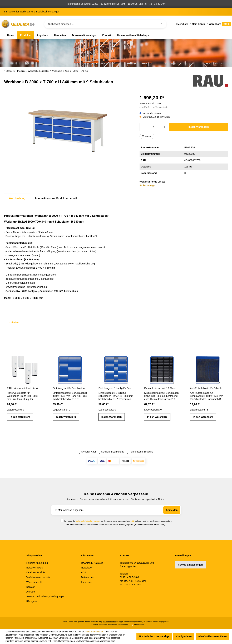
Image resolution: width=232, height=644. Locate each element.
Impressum (87, 582)
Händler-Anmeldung (37, 563)
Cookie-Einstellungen (190, 565)
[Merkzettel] (182, 24)
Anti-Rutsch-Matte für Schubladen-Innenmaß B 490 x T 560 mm (208, 388)
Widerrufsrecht (34, 582)
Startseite (9, 71)
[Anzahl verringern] (143, 127)
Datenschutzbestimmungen (88, 521)
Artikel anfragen (148, 185)
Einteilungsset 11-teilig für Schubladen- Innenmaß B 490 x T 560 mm (116, 388)
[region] (68, 131)
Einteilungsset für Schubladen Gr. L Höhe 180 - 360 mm (70, 388)
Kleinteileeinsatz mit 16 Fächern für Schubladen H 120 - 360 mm (162, 388)
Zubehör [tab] (14, 323)
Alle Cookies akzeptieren (212, 636)
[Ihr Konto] (197, 24)
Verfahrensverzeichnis (38, 577)
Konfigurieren (184, 636)
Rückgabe (32, 601)
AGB (132, 521)
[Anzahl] (154, 127)
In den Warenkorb (199, 127)
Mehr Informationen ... (95, 632)
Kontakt (30, 587)
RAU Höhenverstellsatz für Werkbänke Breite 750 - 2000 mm (24, 388)
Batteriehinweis (35, 568)
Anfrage (31, 592)
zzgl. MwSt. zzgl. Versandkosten (154, 107)
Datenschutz (88, 577)
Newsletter (87, 568)
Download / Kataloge (92, 563)
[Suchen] (162, 24)
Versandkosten (110, 622)
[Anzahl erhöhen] (164, 127)
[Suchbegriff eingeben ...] (105, 24)
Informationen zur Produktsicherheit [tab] (56, 198)
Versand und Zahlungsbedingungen (45, 596)
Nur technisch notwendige (154, 636)
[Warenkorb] (218, 24)
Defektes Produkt (36, 572)
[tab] (17, 198)
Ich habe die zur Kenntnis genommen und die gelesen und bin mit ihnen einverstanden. (118, 521)
